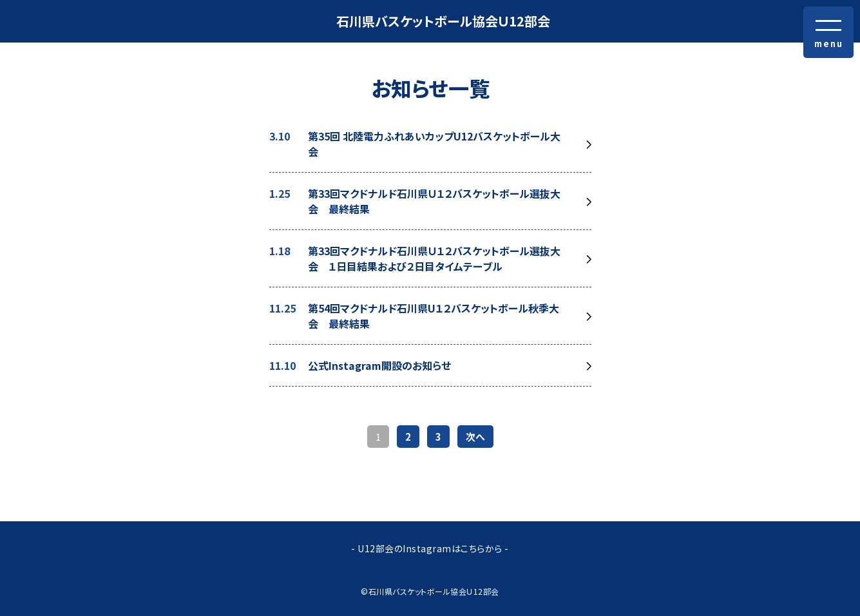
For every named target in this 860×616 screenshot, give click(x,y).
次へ (475, 437)
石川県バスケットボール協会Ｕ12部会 (443, 21)
